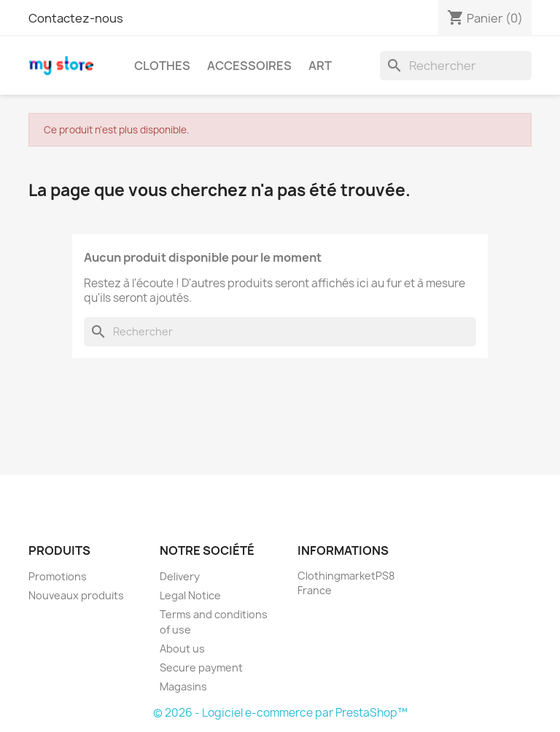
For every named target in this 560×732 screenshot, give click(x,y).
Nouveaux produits (76, 595)
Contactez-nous (76, 18)
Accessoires (249, 66)
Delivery (180, 576)
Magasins (183, 686)
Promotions (58, 576)
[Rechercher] (456, 66)
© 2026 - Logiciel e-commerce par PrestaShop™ (280, 713)
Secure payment (201, 667)
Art (320, 66)
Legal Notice (190, 595)
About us (182, 649)
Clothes (162, 66)
